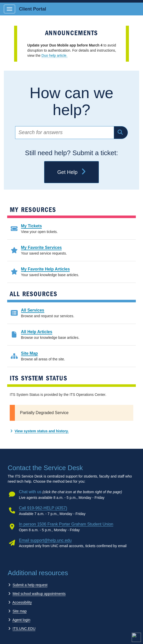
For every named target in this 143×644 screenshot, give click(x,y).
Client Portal (33, 9)
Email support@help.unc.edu (45, 540)
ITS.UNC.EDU (24, 629)
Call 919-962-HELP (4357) (43, 508)
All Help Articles (37, 332)
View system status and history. (42, 431)
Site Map (29, 353)
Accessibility (22, 602)
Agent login (21, 620)
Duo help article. (54, 55)
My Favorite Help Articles (45, 269)
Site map (20, 611)
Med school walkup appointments (39, 594)
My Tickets (32, 226)
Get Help (71, 172)
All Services (33, 310)
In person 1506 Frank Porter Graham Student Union (66, 524)
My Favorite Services (41, 248)
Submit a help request (30, 585)
